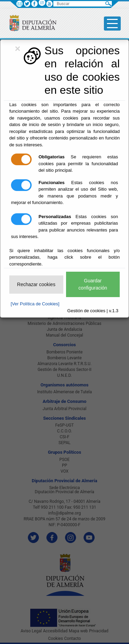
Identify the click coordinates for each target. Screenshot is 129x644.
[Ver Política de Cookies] (35, 304)
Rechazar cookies (36, 284)
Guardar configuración (93, 284)
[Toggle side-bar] (112, 24)
